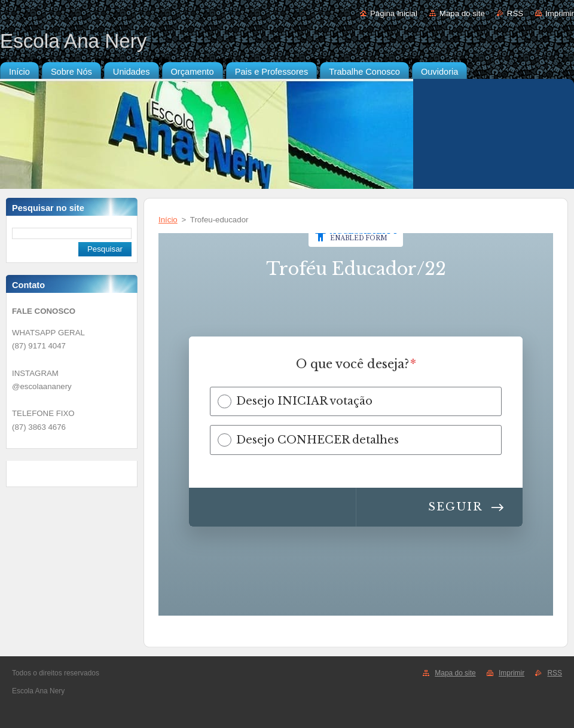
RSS (515, 13)
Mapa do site (462, 13)
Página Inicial (394, 13)
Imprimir (560, 13)
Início (168, 220)
